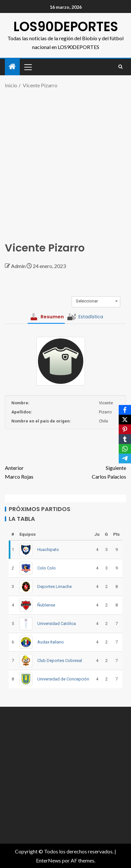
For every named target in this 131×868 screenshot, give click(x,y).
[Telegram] (125, 458)
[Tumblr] (125, 439)
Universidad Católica (57, 623)
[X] (125, 420)
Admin (19, 266)
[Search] (120, 67)
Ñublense (46, 605)
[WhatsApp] (125, 449)
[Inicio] (12, 67)
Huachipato (48, 550)
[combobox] (96, 301)
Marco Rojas (35, 471)
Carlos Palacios (96, 471)
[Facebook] (125, 410)
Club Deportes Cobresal (60, 660)
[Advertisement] (65, 162)
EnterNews (48, 860)
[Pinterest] (125, 429)
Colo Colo (47, 568)
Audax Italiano (51, 642)
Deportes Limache (54, 587)
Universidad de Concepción (63, 679)
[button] (28, 67)
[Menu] (28, 67)
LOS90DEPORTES (66, 27)
